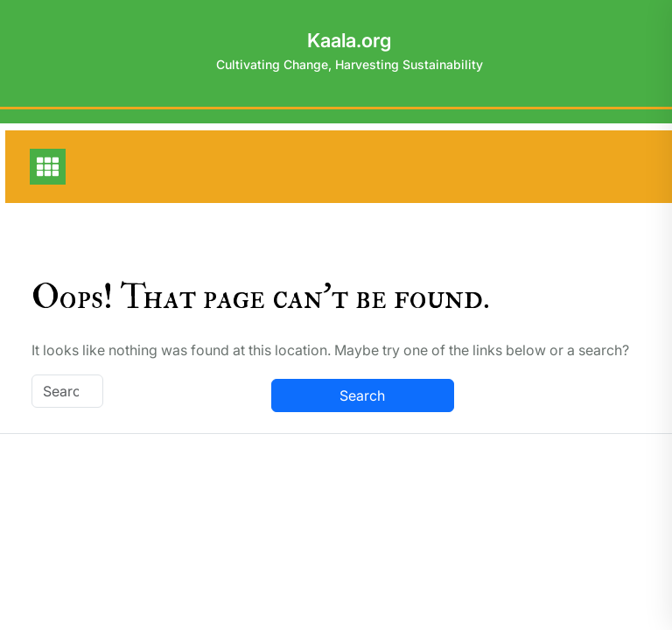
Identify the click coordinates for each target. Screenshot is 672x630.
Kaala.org (349, 40)
